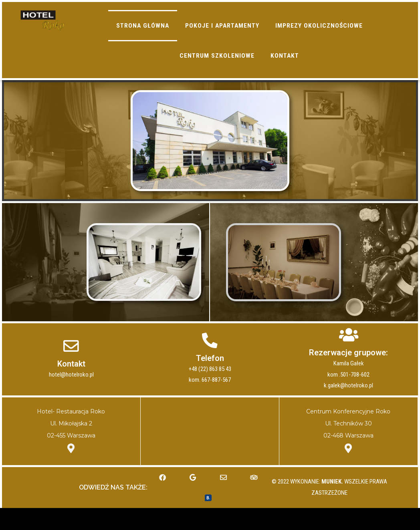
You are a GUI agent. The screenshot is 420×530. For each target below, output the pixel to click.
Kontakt (71, 382)
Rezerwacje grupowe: (348, 371)
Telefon (210, 376)
